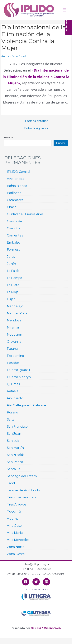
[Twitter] (36, 582)
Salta (11, 419)
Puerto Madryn (19, 377)
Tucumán (15, 512)
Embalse (14, 243)
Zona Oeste (16, 554)
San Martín (15, 448)
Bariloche (14, 193)
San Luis (13, 441)
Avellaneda (16, 179)
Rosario (12, 412)
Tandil (12, 483)
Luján (11, 299)
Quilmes (13, 384)
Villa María (15, 533)
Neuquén (14, 335)
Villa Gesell (19, 56)
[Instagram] (46, 582)
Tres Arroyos (17, 504)
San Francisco (17, 427)
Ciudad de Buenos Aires (25, 214)
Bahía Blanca (17, 186)
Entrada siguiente (36, 128)
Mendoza (14, 320)
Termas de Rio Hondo (23, 490)
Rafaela (13, 391)
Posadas (13, 363)
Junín (11, 264)
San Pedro (15, 462)
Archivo (6, 56)
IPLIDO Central (19, 172)
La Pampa (14, 278)
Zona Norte (16, 547)
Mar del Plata (17, 313)
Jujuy (11, 257)
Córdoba (14, 228)
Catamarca (15, 200)
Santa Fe (14, 469)
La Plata (13, 285)
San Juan (14, 434)
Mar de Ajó (15, 306)
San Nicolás (16, 455)
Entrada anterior (36, 121)
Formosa (14, 250)
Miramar (13, 327)
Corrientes (15, 235)
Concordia (15, 221)
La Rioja (13, 292)
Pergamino (15, 356)
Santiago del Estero (22, 476)
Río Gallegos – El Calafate (26, 405)
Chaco (12, 207)
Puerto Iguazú (18, 370)
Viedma (13, 519)
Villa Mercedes (18, 540)
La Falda (13, 271)
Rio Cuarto (15, 398)
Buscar (9, 137)
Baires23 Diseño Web (46, 628)
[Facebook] (26, 582)
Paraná (12, 349)
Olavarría (14, 342)
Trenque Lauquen (21, 497)
